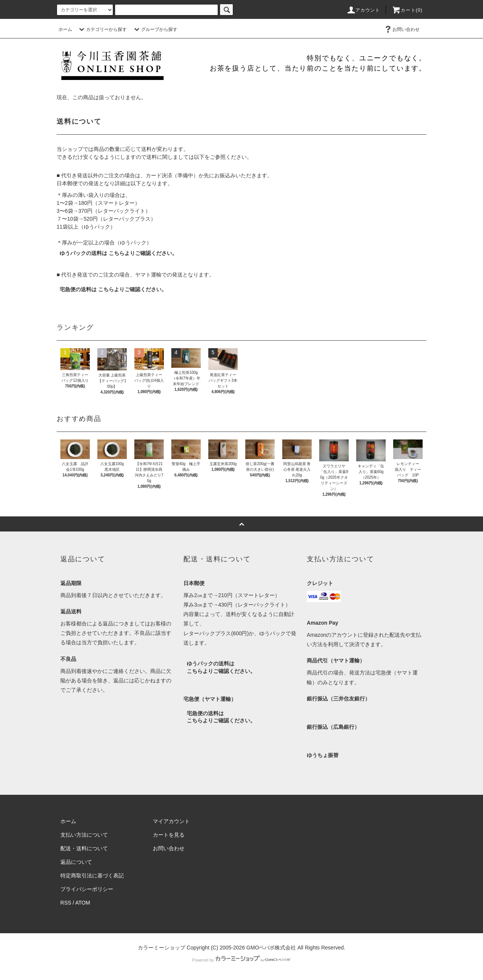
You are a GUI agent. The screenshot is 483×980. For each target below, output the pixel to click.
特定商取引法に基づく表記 (92, 876)
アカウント (363, 10)
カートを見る (169, 835)
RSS (66, 903)
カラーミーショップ (162, 948)
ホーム (65, 29)
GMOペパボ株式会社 (271, 948)
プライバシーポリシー (87, 889)
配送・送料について (84, 848)
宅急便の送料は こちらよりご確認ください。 (113, 289)
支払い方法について (84, 835)
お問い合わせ (401, 29)
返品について (76, 862)
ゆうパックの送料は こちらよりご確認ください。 (118, 253)
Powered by (241, 960)
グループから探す (155, 29)
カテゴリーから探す (102, 29)
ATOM (83, 903)
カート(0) (407, 10)
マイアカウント (171, 821)
